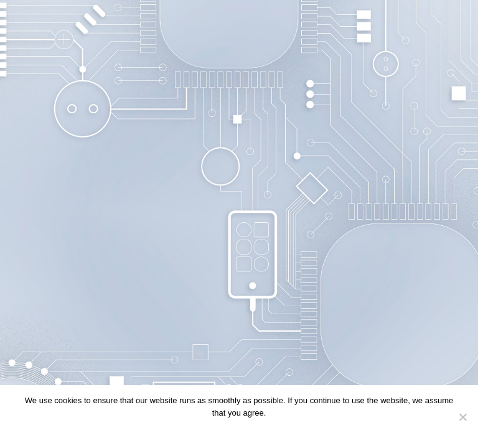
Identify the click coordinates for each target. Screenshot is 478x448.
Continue (211, 429)
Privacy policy (258, 429)
